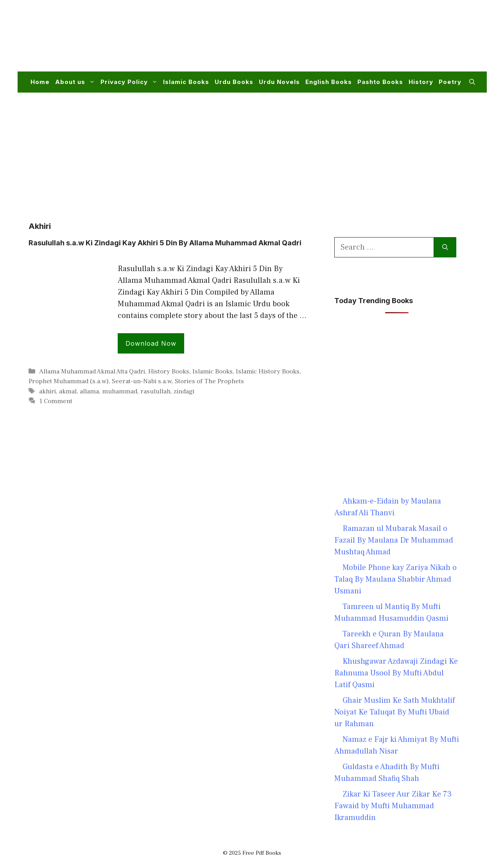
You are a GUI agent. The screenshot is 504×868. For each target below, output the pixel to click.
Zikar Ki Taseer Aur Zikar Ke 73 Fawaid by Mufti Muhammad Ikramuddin (393, 806)
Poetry (450, 82)
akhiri (48, 391)
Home (40, 82)
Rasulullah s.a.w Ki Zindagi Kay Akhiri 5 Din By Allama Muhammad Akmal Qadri (165, 243)
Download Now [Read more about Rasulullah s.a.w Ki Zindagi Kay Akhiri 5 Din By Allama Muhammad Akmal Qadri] (151, 343)
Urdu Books (234, 82)
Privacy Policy (130, 82)
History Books (169, 371)
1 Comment (56, 401)
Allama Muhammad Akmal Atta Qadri (92, 371)
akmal (68, 391)
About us (76, 82)
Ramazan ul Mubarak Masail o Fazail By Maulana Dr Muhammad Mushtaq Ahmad (394, 540)
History (421, 82)
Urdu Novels (279, 82)
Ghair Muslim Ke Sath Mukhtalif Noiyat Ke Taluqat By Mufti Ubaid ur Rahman (395, 712)
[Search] (445, 247)
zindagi (184, 391)
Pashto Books (380, 82)
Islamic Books (186, 82)
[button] (472, 82)
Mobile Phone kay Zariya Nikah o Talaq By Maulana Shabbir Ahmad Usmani (395, 579)
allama (89, 391)
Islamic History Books (268, 371)
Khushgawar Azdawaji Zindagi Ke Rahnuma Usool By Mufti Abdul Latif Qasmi (396, 673)
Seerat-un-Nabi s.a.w (142, 381)
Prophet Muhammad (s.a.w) (69, 381)
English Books (329, 82)
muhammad (120, 391)
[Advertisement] (333, 41)
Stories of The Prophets (209, 381)
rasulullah (155, 391)
